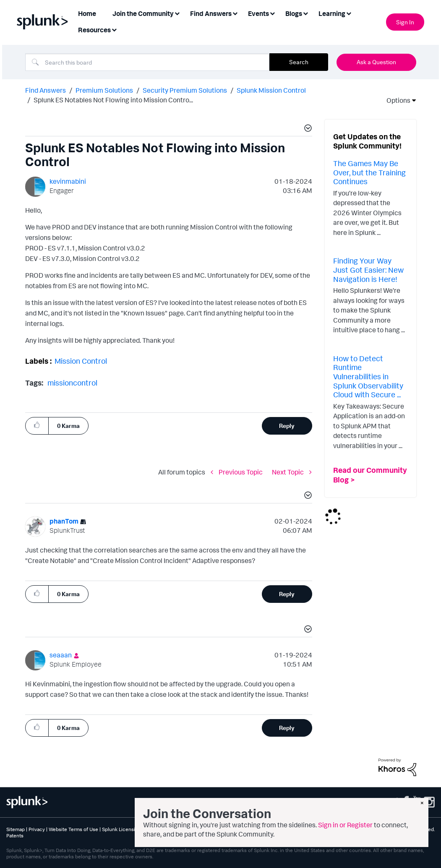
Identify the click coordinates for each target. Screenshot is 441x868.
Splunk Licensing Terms (129, 829)
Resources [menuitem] (94, 30)
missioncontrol (72, 383)
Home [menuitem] (87, 13)
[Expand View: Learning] (349, 13)
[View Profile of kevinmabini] (68, 181)
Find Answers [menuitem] (211, 13)
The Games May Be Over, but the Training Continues (369, 172)
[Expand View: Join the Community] (177, 13)
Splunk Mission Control (271, 90)
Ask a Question (376, 62)
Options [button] (396, 100)
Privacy (37, 829)
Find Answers (46, 90)
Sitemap (16, 829)
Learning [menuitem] (332, 13)
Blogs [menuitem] (294, 13)
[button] (307, 129)
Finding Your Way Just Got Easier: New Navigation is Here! (368, 270)
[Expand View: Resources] (114, 29)
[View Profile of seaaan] (61, 655)
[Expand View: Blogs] (305, 13)
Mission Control (81, 361)
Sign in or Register (345, 825)
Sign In (405, 22)
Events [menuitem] (258, 13)
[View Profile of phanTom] (64, 521)
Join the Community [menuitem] (143, 13)
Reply (287, 426)
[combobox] (147, 62)
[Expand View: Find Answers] (235, 13)
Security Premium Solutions (185, 90)
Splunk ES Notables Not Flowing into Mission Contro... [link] (113, 100)
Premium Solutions (104, 90)
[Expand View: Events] (272, 13)
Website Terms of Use (73, 829)
